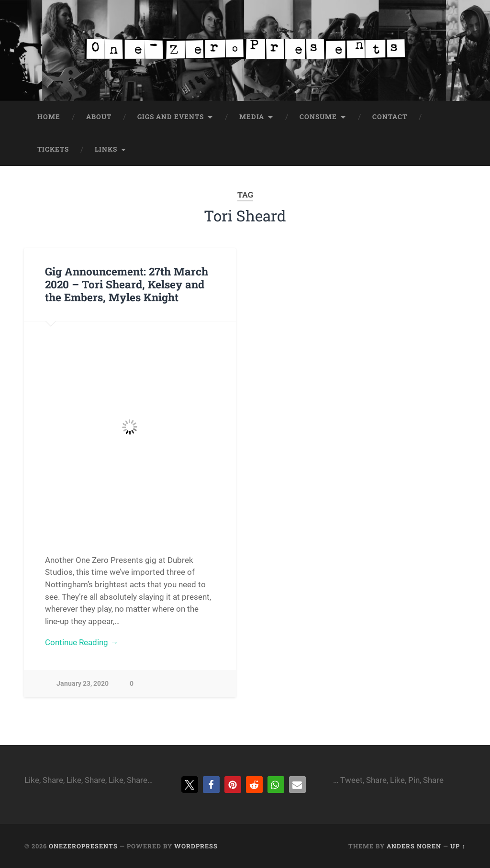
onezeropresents (83, 846)
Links (106, 149)
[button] (190, 785)
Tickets (53, 149)
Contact (390, 117)
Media (252, 117)
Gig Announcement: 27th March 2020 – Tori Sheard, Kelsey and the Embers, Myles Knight (127, 284)
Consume (318, 117)
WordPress (196, 846)
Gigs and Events (171, 117)
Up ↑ (458, 846)
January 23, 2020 (83, 684)
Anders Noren (414, 846)
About (99, 117)
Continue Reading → (82, 642)
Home (49, 117)
